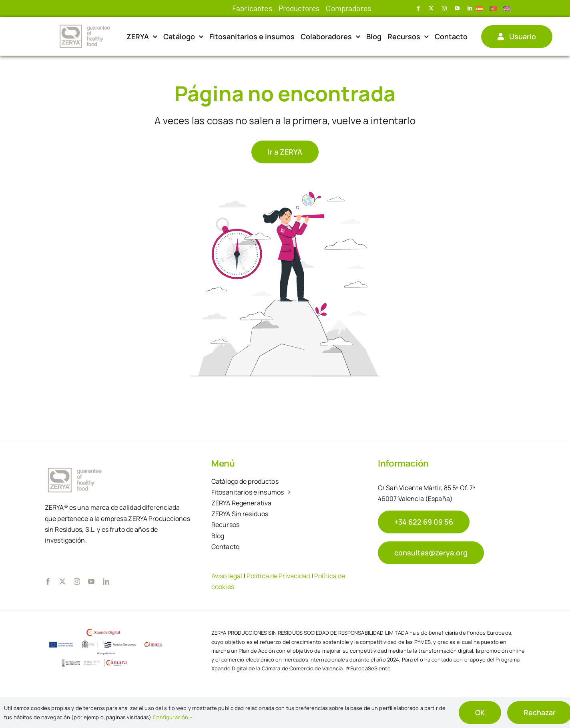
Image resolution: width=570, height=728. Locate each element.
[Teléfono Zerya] (424, 522)
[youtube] (457, 8)
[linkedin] (470, 8)
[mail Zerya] (431, 553)
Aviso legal (227, 576)
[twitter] (431, 8)
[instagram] (444, 8)
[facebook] (418, 8)
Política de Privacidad (278, 576)
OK (480, 712)
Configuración (173, 717)
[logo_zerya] (85, 26)
